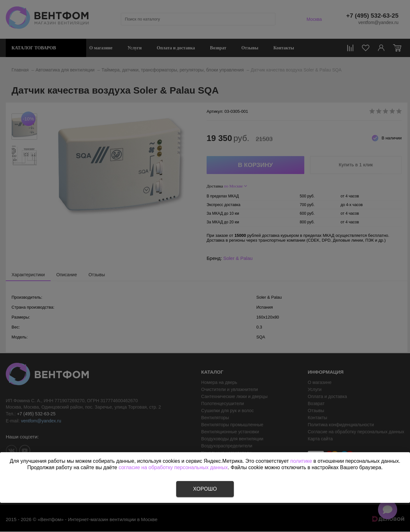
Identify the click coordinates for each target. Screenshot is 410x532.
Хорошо (205, 489)
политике (301, 461)
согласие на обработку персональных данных (173, 467)
